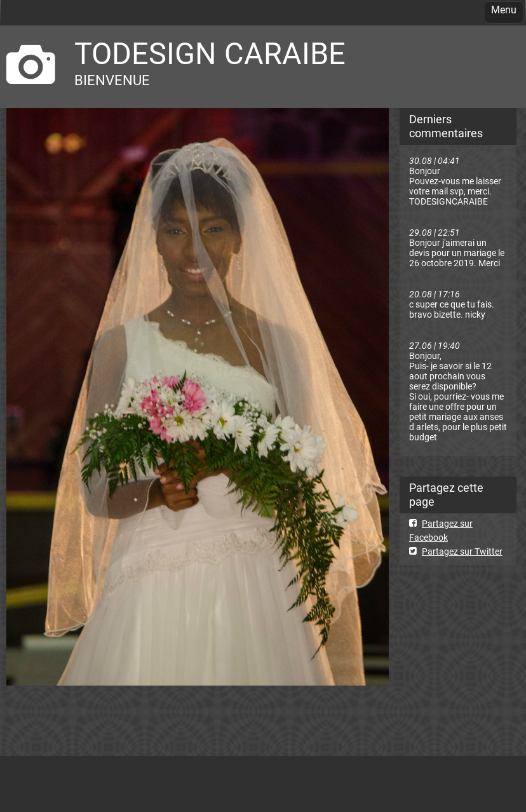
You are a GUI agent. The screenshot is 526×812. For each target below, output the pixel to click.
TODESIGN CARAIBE (210, 54)
